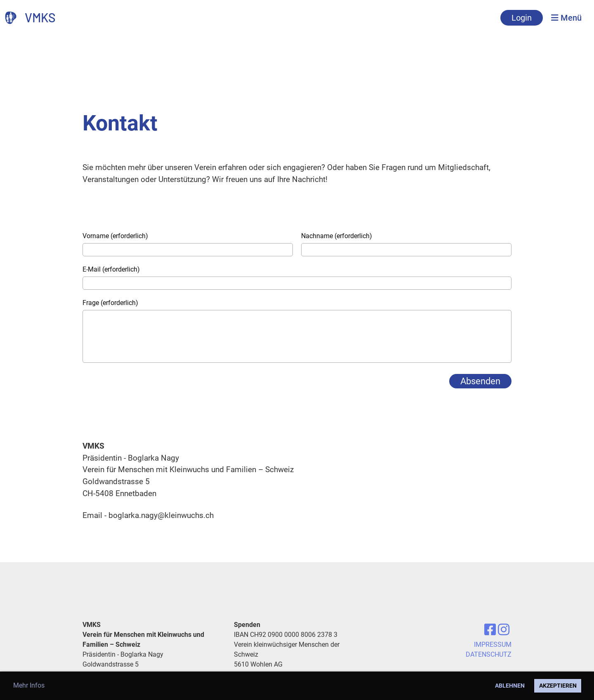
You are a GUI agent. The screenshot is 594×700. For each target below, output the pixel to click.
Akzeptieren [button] (558, 686)
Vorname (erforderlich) (115, 236)
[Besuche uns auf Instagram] (504, 630)
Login (522, 18)
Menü (566, 18)
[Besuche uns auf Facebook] (490, 630)
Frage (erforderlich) (110, 303)
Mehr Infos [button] (29, 685)
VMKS (40, 17)
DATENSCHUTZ (489, 654)
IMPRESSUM (493, 644)
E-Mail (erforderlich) (111, 269)
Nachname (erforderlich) (337, 236)
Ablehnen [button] (510, 686)
